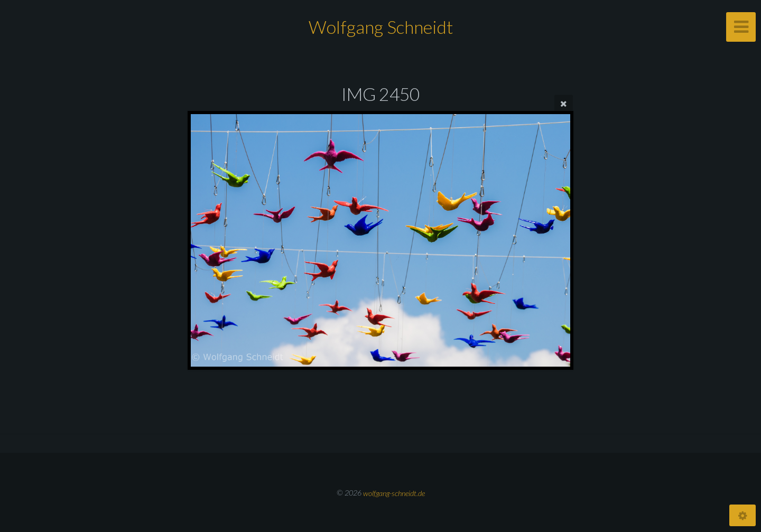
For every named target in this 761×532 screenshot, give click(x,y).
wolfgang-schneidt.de (394, 493)
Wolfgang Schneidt (381, 27)
